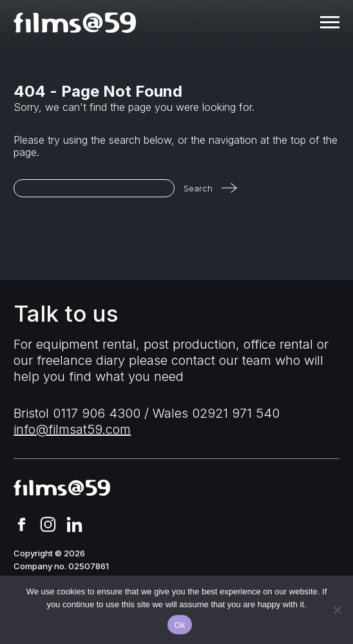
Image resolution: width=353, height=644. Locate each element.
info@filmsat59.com (72, 429)
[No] (337, 610)
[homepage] (75, 23)
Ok (179, 625)
